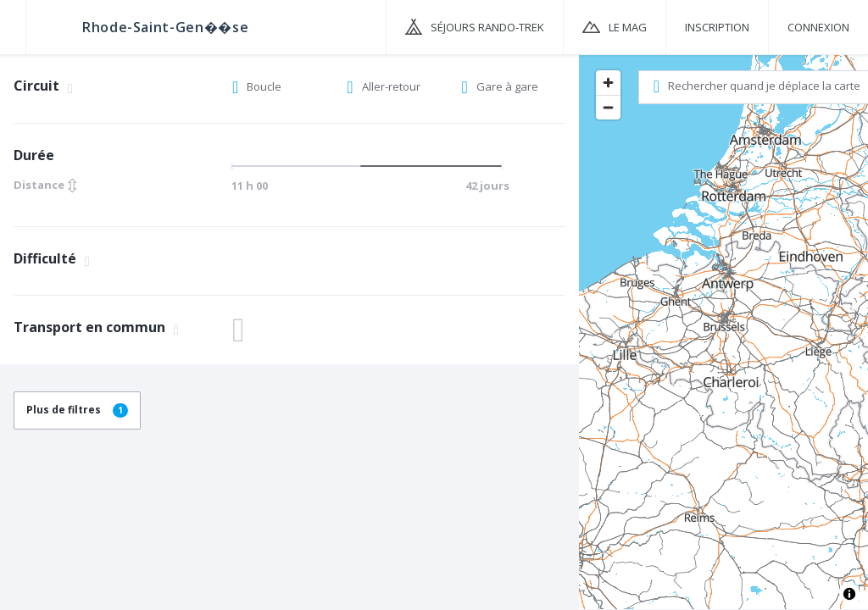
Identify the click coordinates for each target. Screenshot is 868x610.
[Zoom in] (608, 83)
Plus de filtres (77, 410)
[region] (723, 331)
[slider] (366, 166)
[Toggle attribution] (849, 594)
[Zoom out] (608, 107)
